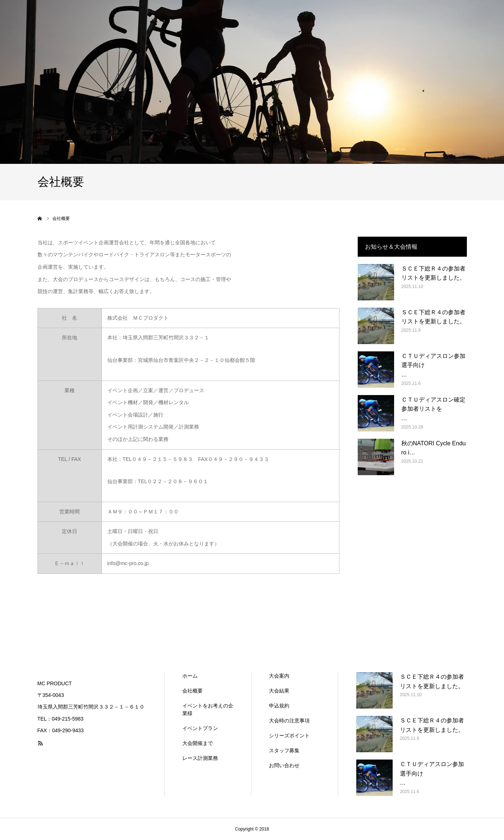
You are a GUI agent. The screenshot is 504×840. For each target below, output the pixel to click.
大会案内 (279, 676)
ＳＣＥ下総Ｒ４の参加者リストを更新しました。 (433, 273)
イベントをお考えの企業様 (208, 709)
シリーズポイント (289, 736)
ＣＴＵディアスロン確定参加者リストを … (434, 409)
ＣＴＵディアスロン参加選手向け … (434, 365)
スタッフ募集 (284, 750)
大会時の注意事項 (289, 721)
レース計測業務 (200, 758)
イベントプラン (200, 728)
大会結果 (279, 691)
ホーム (190, 676)
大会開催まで (198, 743)
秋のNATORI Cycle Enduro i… (434, 448)
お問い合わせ (284, 765)
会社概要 (193, 691)
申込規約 (279, 706)
